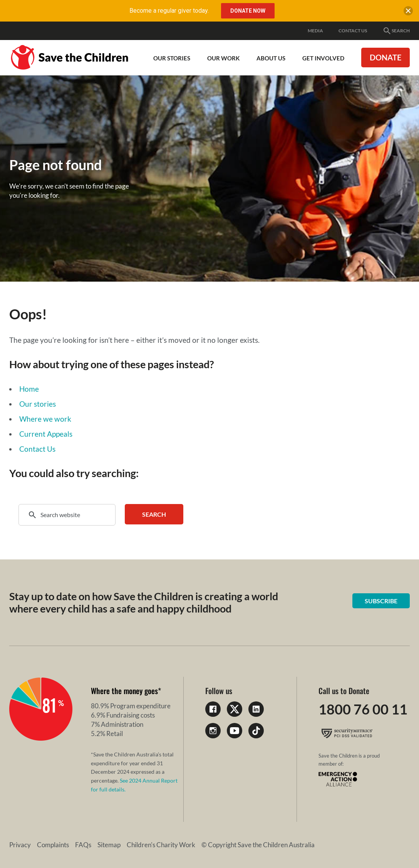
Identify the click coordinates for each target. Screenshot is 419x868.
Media (315, 31)
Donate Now (248, 11)
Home (29, 389)
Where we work (45, 419)
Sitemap (109, 845)
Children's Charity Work (161, 845)
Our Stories (172, 58)
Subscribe (381, 601)
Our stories (38, 404)
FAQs (83, 845)
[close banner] (408, 12)
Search (396, 31)
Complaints (53, 845)
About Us (271, 58)
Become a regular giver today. (169, 11)
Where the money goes (124, 691)
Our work (223, 58)
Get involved (323, 58)
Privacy (20, 845)
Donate (385, 57)
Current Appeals (46, 434)
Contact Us (353, 31)
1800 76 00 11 (363, 709)
